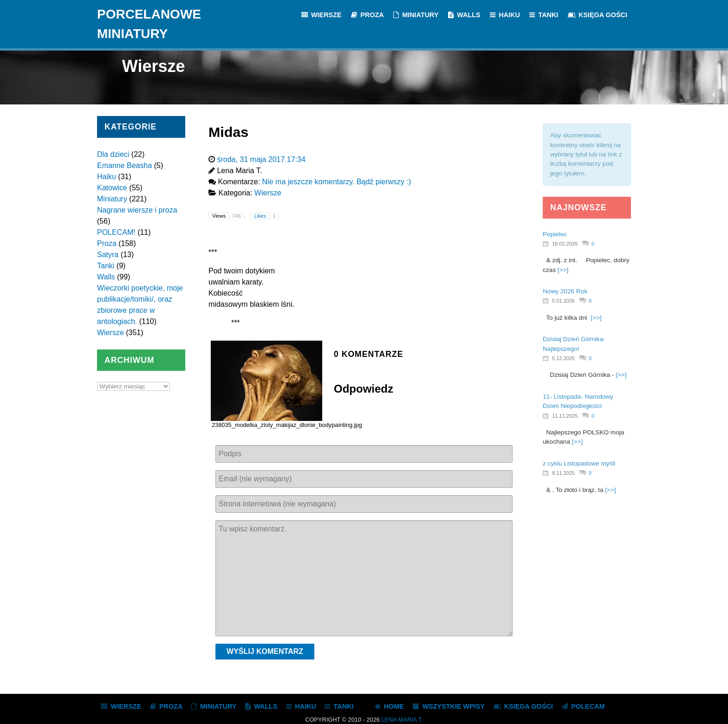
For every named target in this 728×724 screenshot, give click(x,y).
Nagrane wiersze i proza (137, 210)
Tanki (106, 266)
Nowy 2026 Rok (565, 291)
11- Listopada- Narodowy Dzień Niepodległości (578, 401)
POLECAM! (116, 232)
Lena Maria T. (402, 720)
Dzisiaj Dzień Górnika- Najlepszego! (574, 344)
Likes (267, 216)
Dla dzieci (113, 154)
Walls (106, 277)
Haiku (107, 177)
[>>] (563, 270)
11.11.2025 (565, 416)
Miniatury (112, 199)
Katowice (112, 188)
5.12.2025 (563, 358)
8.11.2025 (563, 473)
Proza (107, 243)
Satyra (108, 255)
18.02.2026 (565, 244)
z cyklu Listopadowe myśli (579, 463)
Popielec (555, 234)
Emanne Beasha (124, 165)
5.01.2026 (563, 301)
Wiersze (110, 333)
